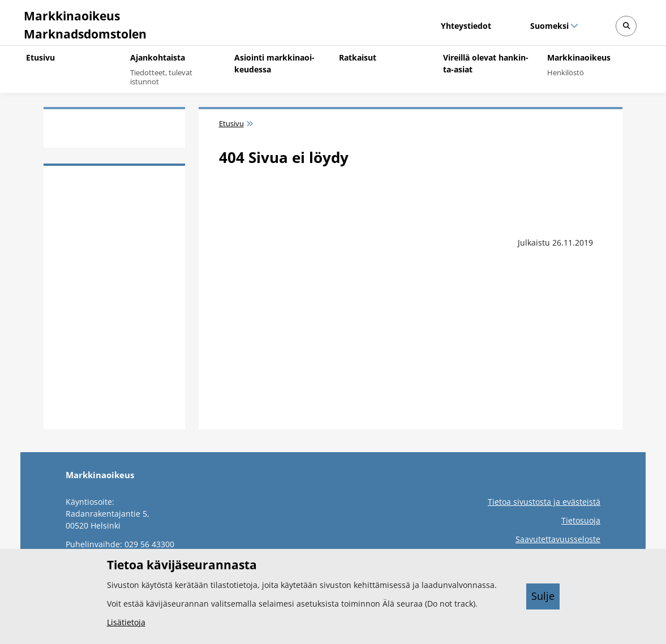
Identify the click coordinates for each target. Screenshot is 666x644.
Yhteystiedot (466, 26)
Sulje (543, 596)
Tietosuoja (581, 520)
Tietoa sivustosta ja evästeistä (544, 502)
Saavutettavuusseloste (558, 539)
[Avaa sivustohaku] (626, 26)
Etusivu (231, 124)
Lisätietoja (126, 622)
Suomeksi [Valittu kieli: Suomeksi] (549, 26)
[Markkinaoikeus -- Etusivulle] (83, 23)
